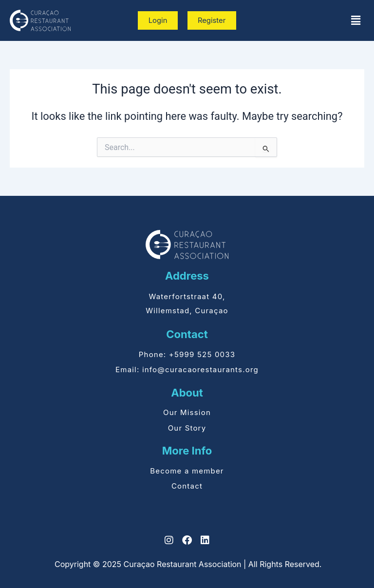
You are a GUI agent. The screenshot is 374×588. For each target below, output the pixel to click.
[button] (356, 20)
